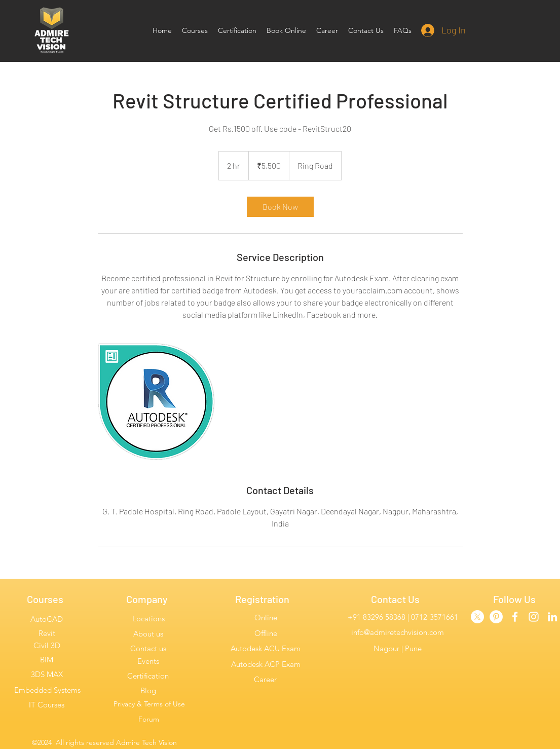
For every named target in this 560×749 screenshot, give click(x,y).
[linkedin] (552, 617)
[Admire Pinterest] (496, 617)
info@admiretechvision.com (398, 632)
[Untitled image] (157, 402)
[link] (280, 207)
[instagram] (534, 617)
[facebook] (515, 617)
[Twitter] (477, 617)
